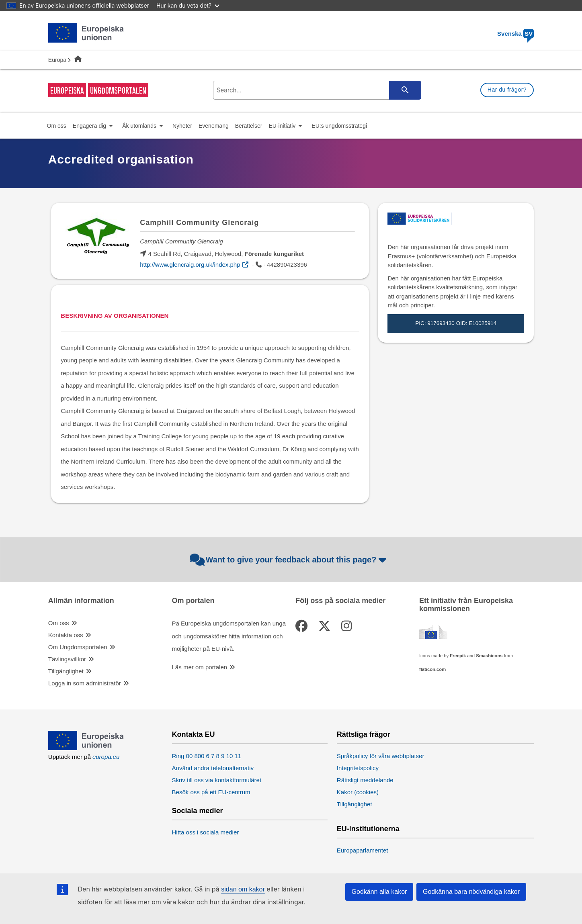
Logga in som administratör (85, 683)
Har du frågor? (507, 90)
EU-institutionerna (368, 829)
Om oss (59, 623)
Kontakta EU (194, 735)
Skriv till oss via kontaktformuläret (217, 780)
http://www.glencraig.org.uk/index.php (190, 265)
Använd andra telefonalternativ (213, 768)
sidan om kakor (243, 889)
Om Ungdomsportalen (78, 647)
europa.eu (106, 757)
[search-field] (316, 90)
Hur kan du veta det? (188, 5)
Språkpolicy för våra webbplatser (381, 756)
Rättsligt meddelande (365, 780)
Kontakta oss (66, 635)
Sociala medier (198, 811)
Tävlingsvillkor (67, 659)
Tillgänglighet (66, 671)
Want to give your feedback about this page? (289, 560)
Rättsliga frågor (364, 735)
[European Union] (86, 748)
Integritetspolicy (358, 768)
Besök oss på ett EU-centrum (211, 792)
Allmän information (81, 601)
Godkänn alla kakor (379, 892)
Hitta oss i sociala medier (206, 832)
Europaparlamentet (363, 850)
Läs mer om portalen (200, 667)
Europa (57, 60)
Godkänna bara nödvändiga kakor (471, 892)
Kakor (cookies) (358, 792)
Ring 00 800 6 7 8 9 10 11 (207, 756)
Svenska (515, 34)
